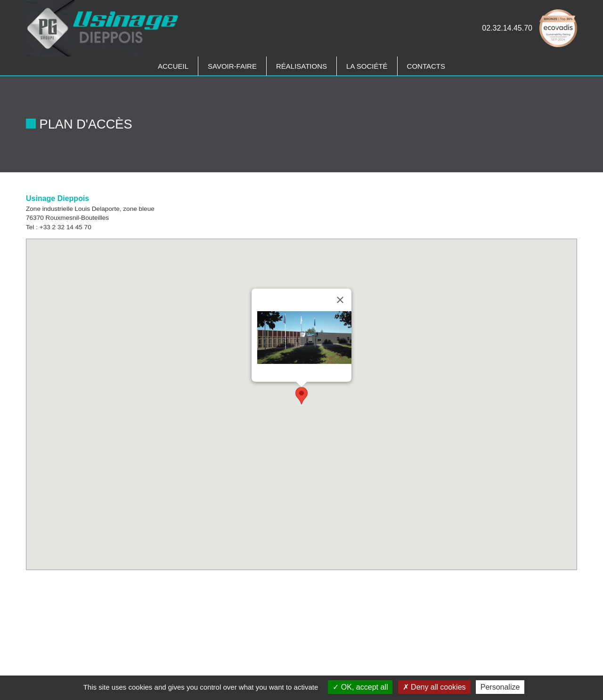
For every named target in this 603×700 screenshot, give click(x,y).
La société (367, 66)
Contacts (426, 66)
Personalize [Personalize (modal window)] (500, 687)
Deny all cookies (434, 687)
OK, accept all (360, 687)
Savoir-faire (232, 66)
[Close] (340, 300)
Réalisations (301, 66)
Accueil (173, 66)
